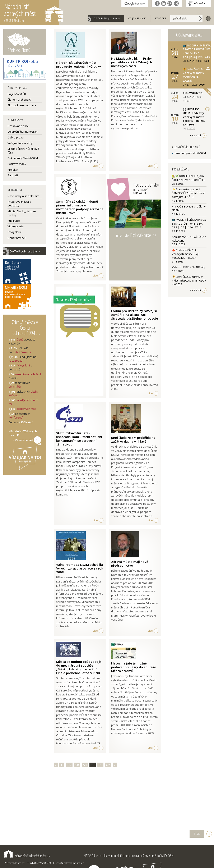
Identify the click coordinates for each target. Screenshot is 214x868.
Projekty (13, 170)
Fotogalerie (15, 232)
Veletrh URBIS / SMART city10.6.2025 (189, 269)
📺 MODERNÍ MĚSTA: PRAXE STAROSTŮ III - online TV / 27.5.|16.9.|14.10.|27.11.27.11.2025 (189, 225)
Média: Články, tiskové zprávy (22, 213)
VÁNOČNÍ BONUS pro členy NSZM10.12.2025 (189, 210)
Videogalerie (16, 226)
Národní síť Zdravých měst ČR (27, 856)
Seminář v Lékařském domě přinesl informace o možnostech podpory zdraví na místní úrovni (80, 207)
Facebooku (16, 361)
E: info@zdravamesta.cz (69, 863)
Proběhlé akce (180, 169)
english (207, 18)
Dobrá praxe (16, 137)
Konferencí (16, 417)
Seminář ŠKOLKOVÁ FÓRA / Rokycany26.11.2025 (189, 241)
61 (100, 765)
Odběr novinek (17, 238)
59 (85, 765)
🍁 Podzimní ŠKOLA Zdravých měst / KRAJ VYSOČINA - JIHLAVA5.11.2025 (185, 256)
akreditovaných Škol (28, 374)
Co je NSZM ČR (17, 94)
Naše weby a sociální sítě (23, 196)
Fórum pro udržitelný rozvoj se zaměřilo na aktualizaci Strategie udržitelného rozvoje (135, 315)
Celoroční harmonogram (23, 132)
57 (69, 765)
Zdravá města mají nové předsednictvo (130, 563)
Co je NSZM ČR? (137, 18)
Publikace (14, 221)
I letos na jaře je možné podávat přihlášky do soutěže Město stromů (134, 667)
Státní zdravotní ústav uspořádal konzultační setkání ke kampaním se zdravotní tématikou (79, 439)
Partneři (13, 175)
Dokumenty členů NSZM (23, 158)
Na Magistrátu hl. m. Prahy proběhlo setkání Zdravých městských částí (132, 62)
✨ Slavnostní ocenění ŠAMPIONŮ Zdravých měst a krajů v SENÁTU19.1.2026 (188, 195)
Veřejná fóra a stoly (20, 143)
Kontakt (161, 18)
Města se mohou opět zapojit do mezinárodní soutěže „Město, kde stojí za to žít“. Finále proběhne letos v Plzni (79, 667)
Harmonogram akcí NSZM (189, 153)
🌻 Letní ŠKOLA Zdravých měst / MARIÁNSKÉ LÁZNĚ (194, 75)
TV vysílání (23, 365)
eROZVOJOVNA (193, 93)
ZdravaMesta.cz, (15, 863)
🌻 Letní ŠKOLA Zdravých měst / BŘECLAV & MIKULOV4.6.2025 (189, 280)
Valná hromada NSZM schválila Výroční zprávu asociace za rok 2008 (80, 568)
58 (77, 765)
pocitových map (26, 409)
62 (108, 765)
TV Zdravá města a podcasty (19, 204)
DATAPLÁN (107, 18)
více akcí (196, 135)
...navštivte (135, 235)
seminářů (15, 387)
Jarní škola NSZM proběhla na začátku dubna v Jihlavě (133, 439)
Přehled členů (19, 50)
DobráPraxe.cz (22, 352)
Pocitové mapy (17, 164)
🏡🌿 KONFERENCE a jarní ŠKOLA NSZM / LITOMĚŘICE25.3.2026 (189, 180)
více (95, 166)
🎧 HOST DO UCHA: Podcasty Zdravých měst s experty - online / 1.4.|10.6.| (194, 117)
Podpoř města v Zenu (22, 63)
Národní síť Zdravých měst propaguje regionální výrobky (79, 64)
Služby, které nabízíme (22, 105)
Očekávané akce (18, 126)
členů (20, 339)
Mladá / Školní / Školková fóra (23, 151)
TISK (197, 834)
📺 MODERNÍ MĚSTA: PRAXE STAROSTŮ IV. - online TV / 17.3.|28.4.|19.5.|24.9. (197, 51)
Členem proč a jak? (19, 100)
